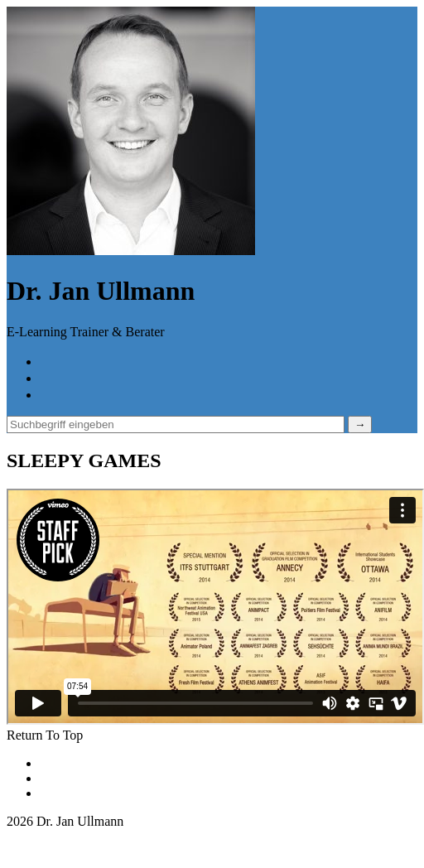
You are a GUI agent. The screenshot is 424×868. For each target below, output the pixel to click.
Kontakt (61, 763)
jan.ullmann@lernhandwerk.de (89, 836)
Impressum (69, 793)
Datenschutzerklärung (98, 778)
